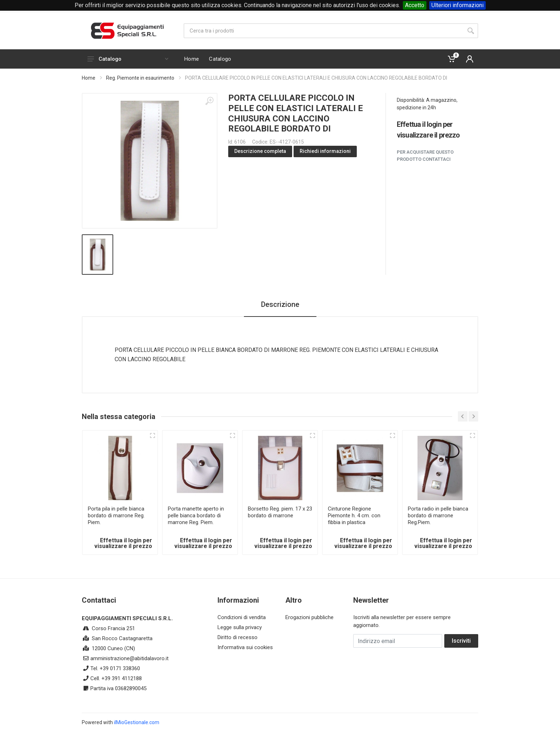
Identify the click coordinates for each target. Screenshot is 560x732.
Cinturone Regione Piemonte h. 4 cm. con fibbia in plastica (354, 516)
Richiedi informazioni (325, 151)
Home (89, 78)
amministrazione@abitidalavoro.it (129, 658)
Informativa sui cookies (245, 647)
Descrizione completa (260, 151)
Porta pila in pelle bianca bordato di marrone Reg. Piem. (116, 516)
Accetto (415, 5)
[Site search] (323, 31)
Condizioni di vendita (242, 617)
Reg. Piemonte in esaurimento (140, 78)
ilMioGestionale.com (137, 722)
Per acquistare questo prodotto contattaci (425, 156)
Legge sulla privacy (240, 627)
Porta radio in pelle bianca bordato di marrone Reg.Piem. (438, 516)
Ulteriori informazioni (457, 5)
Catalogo (128, 59)
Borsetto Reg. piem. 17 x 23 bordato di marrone (280, 512)
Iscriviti (461, 641)
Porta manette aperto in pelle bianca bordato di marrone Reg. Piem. (196, 516)
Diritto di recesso (237, 637)
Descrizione (280, 304)
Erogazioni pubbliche (309, 617)
